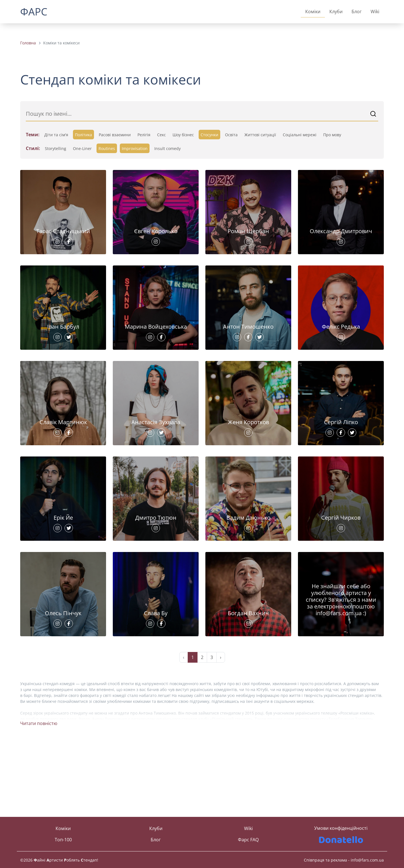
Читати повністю (39, 796)
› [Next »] (221, 730)
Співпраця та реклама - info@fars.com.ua (344, 860)
